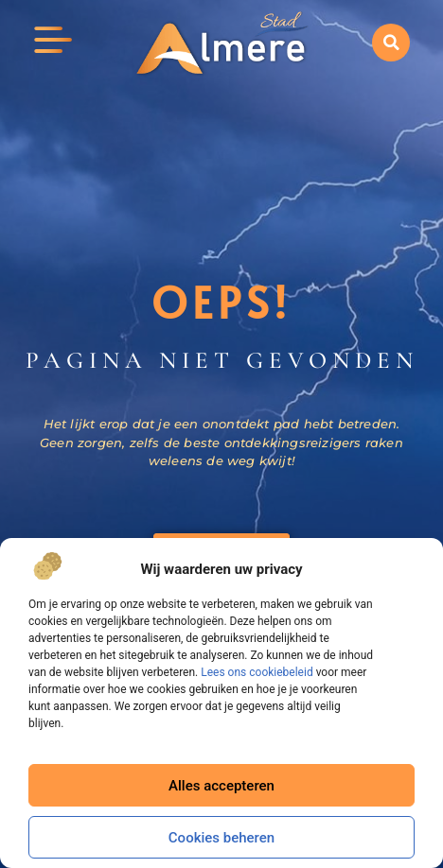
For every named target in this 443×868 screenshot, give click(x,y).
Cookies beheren (221, 838)
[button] (391, 43)
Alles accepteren (221, 786)
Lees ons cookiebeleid (257, 672)
